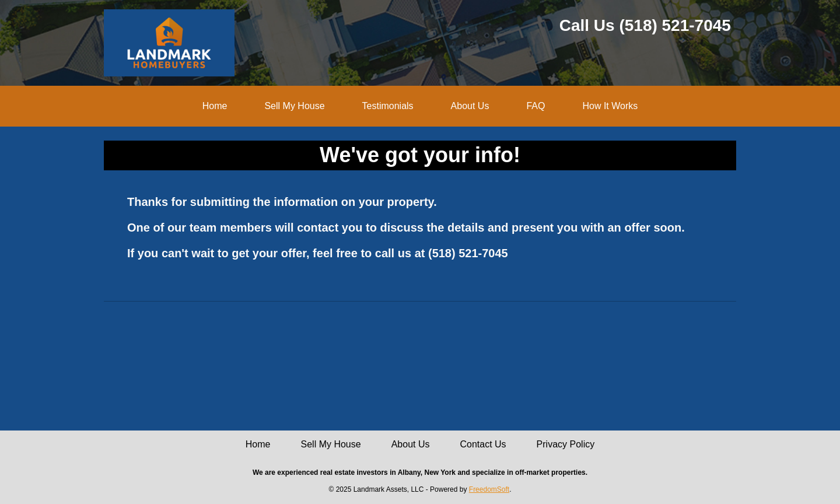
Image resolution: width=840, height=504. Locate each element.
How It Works (610, 106)
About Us (470, 106)
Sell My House (294, 106)
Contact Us (483, 444)
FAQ (535, 106)
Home (215, 106)
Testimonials (388, 106)
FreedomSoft (489, 489)
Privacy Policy (566, 444)
